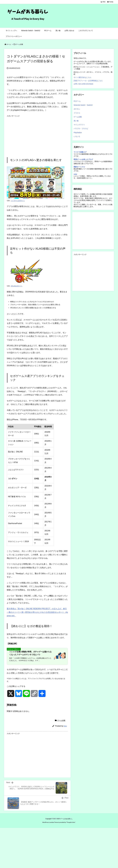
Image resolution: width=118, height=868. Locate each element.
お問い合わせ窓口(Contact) (83, 84)
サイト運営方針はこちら (83, 77)
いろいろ (77, 136)
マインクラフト (79, 125)
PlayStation (78, 133)
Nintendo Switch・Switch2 (83, 105)
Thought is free (71, 822)
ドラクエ (77, 113)
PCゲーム (77, 101)
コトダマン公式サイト (18, 201)
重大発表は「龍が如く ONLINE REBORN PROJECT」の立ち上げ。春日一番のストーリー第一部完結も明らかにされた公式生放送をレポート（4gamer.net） (37, 612)
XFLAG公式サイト (17, 286)
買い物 (76, 121)
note (75, 174)
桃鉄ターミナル (79, 167)
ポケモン (77, 109)
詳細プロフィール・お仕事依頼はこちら (88, 81)
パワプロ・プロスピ (81, 129)
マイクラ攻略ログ (80, 152)
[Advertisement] (37, 134)
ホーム (9, 44)
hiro (65, 726)
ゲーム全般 (19, 44)
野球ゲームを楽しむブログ (83, 159)
